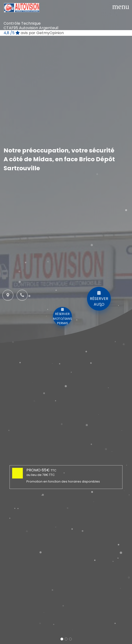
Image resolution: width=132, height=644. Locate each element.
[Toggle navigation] (121, 6)
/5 (34, 33)
